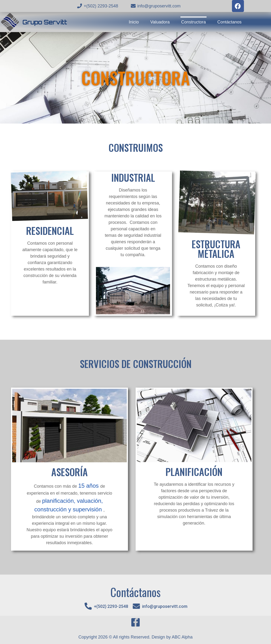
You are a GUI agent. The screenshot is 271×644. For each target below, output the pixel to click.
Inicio (134, 22)
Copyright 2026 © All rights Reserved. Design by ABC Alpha (135, 637)
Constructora (193, 22)
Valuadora (160, 22)
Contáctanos (229, 22)
